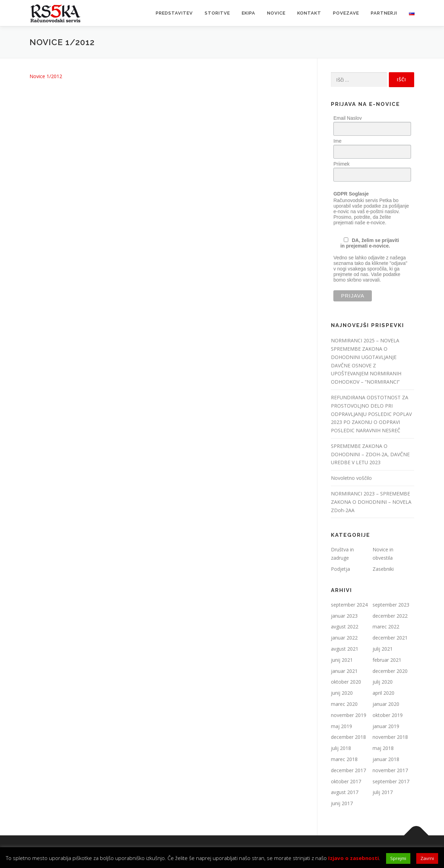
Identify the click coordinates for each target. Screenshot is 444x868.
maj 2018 (383, 748)
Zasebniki (383, 569)
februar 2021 (387, 660)
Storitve (217, 13)
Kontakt (309, 13)
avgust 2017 (345, 792)
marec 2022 (386, 627)
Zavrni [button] (427, 858)
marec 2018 (344, 759)
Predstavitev (174, 13)
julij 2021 (383, 649)
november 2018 (390, 737)
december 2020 (390, 671)
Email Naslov (348, 118)
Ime (337, 141)
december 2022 (390, 616)
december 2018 (348, 737)
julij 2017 (383, 792)
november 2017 (390, 770)
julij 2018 (341, 748)
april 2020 (383, 693)
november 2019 (349, 715)
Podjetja (340, 569)
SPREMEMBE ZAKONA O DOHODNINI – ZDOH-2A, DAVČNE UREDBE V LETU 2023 (370, 454)
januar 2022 (344, 638)
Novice (276, 13)
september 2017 (391, 781)
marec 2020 (344, 704)
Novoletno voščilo (351, 478)
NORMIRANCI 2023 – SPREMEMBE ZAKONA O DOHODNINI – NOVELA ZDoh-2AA (371, 502)
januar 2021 (344, 671)
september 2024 (349, 605)
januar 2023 (344, 616)
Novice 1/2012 (46, 76)
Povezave (346, 13)
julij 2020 (383, 682)
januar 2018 (386, 759)
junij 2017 (342, 803)
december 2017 (348, 770)
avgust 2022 (345, 627)
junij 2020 (342, 693)
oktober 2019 (388, 715)
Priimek (341, 164)
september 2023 (391, 605)
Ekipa (249, 13)
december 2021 (390, 638)
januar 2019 (386, 726)
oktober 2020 (346, 682)
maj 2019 (341, 726)
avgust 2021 (345, 649)
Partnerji (384, 13)
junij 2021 (342, 660)
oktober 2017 (346, 781)
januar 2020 (386, 704)
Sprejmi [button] (398, 858)
